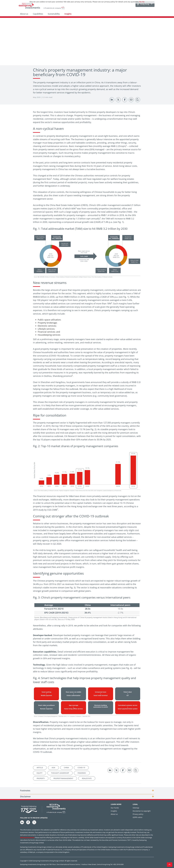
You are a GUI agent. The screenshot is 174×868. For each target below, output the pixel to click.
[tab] (87, 791)
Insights (68, 14)
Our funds (115, 808)
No (143, 2)
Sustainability (54, 14)
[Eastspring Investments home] (42, 6)
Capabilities (38, 14)
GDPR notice (137, 817)
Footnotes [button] (25, 791)
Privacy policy (138, 814)
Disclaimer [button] (25, 797)
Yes (140, 2)
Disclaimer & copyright (142, 811)
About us (24, 14)
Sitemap (136, 808)
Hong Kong (145, 4)
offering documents (27, 838)
